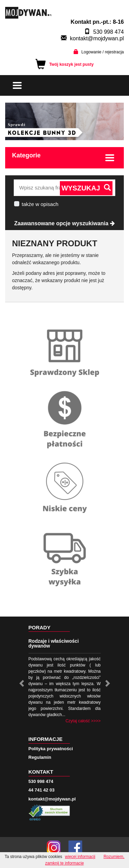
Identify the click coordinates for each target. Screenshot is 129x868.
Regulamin (40, 757)
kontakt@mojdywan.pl (97, 38)
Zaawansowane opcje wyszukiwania (64, 223)
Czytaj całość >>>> (83, 721)
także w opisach (40, 204)
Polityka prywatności (51, 749)
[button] (22, 683)
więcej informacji (80, 857)
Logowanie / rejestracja (103, 52)
